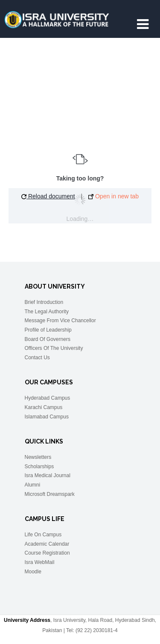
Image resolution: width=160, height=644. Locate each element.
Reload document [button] (48, 196)
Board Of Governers (48, 339)
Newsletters (38, 457)
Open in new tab (113, 196)
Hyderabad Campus (48, 398)
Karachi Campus (44, 407)
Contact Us (37, 358)
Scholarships (39, 467)
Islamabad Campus (47, 417)
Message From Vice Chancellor (60, 321)
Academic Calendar (47, 544)
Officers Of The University (54, 348)
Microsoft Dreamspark (50, 494)
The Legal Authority (47, 312)
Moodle (33, 572)
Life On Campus (43, 535)
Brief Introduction (44, 302)
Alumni (33, 485)
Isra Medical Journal (48, 475)
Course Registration (47, 553)
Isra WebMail (40, 562)
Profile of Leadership (48, 330)
